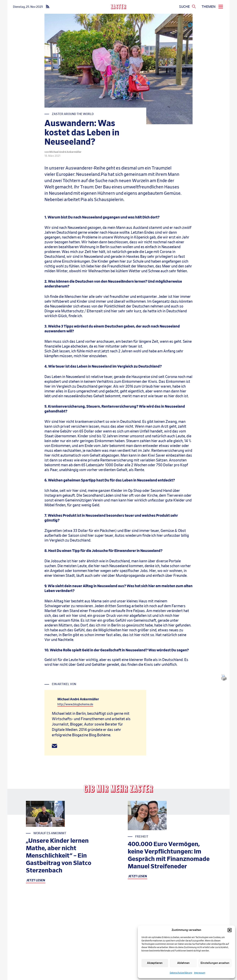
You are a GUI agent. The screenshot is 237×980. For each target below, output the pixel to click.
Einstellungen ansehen (215, 963)
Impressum (200, 973)
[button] (230, 930)
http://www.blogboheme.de (75, 704)
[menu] (213, 7)
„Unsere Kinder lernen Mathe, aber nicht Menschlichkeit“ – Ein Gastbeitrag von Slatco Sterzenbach (59, 856)
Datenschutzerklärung (181, 973)
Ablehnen (183, 963)
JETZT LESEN (36, 880)
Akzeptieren (155, 963)
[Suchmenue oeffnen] (188, 7)
